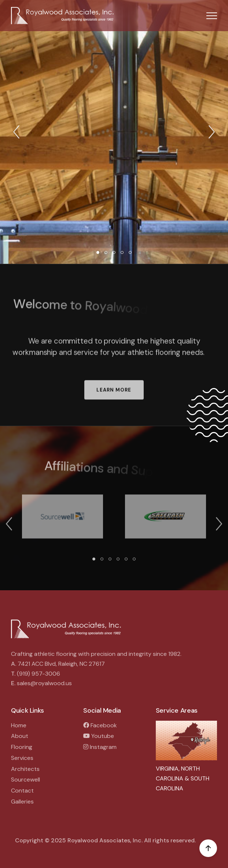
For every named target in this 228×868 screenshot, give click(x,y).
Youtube (99, 736)
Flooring (22, 747)
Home (19, 725)
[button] (212, 16)
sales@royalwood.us (44, 683)
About (20, 736)
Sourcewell (25, 780)
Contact (22, 791)
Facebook (100, 725)
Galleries (22, 801)
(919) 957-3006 (38, 674)
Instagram (100, 747)
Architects (25, 769)
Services (22, 758)
